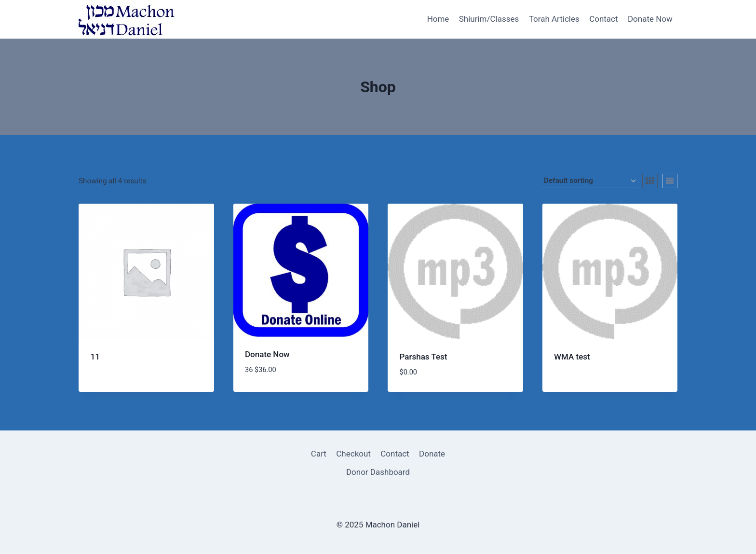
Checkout (353, 454)
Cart (319, 454)
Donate (432, 454)
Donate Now (650, 19)
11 (95, 357)
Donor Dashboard (378, 472)
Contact (603, 19)
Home (438, 19)
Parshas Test (424, 357)
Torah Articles (554, 19)
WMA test (572, 357)
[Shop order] (590, 181)
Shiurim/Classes (489, 19)
